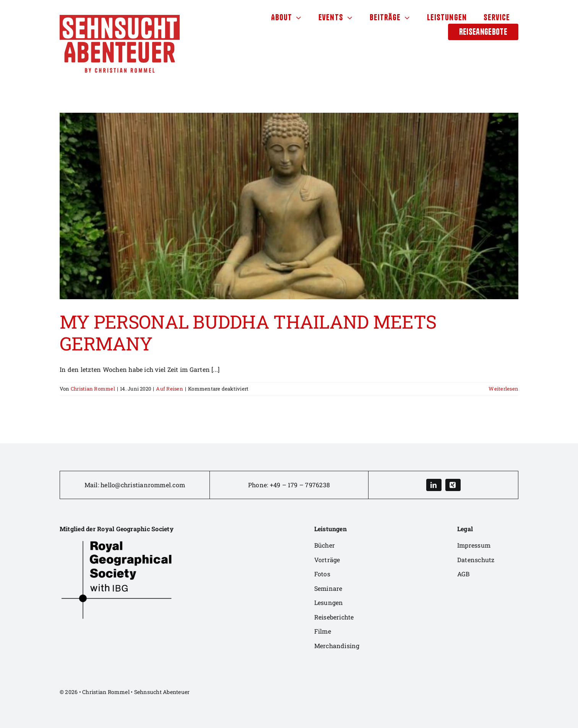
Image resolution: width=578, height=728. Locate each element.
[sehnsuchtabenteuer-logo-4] (120, 18)
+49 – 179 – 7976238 (300, 485)
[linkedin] (434, 485)
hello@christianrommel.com (143, 485)
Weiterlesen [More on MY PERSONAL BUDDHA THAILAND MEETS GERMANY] (503, 389)
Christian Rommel (93, 389)
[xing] (453, 485)
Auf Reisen (169, 389)
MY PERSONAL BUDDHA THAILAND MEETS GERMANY (248, 333)
